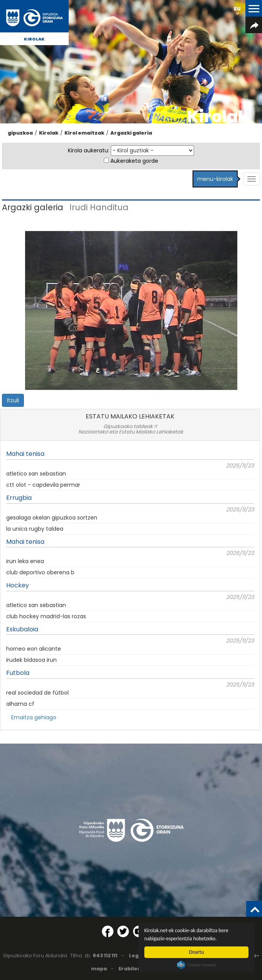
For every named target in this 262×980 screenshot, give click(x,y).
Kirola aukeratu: (89, 150)
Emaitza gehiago (34, 717)
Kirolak (34, 39)
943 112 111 (105, 956)
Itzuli (13, 400)
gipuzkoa (20, 133)
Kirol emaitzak (84, 133)
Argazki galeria (131, 133)
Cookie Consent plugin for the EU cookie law (196, 965)
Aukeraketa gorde (134, 161)
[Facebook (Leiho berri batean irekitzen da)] (108, 931)
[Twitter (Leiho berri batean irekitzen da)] (123, 931)
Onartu (197, 952)
